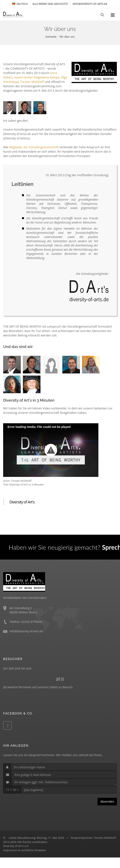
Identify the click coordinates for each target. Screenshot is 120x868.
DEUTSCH (20, 4)
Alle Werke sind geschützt (50, 4)
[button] (51, 450)
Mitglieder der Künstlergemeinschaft (34, 147)
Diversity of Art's (22, 502)
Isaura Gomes (23, 77)
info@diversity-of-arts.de (90, 4)
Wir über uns (67, 37)
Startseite (51, 37)
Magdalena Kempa (46, 77)
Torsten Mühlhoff (32, 82)
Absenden (107, 801)
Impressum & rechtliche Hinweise (24, 850)
